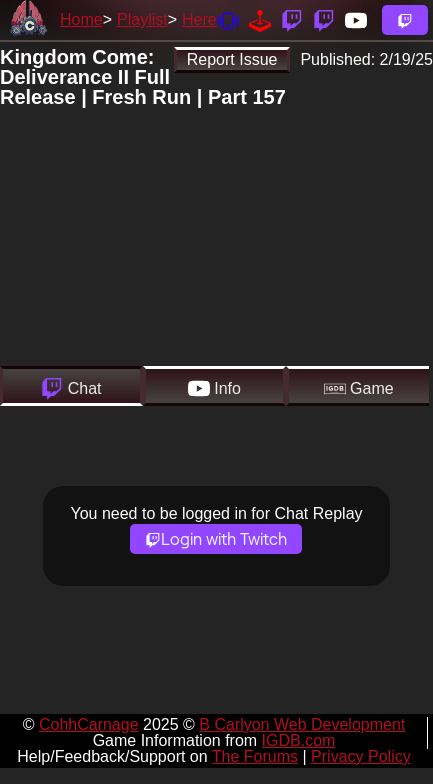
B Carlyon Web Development (302, 724)
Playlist (142, 19)
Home (81, 19)
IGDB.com (299, 740)
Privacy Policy (361, 756)
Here (199, 19)
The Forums (255, 756)
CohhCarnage (89, 724)
